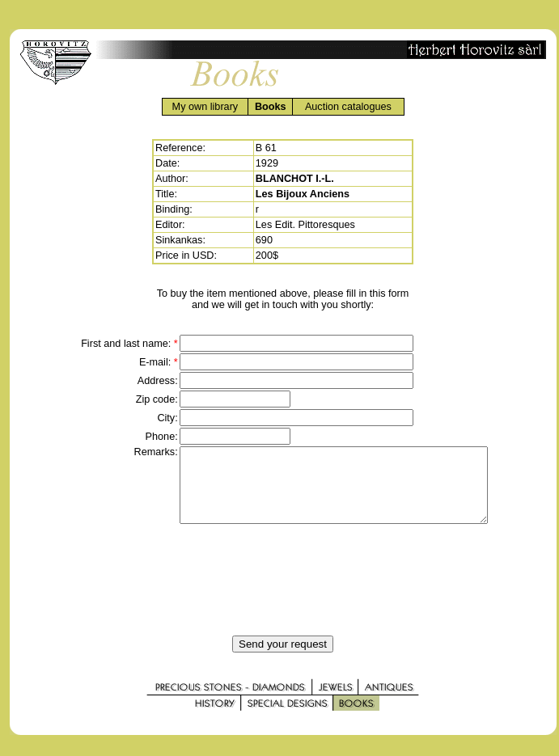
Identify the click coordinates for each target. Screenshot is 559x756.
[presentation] (283, 594)
